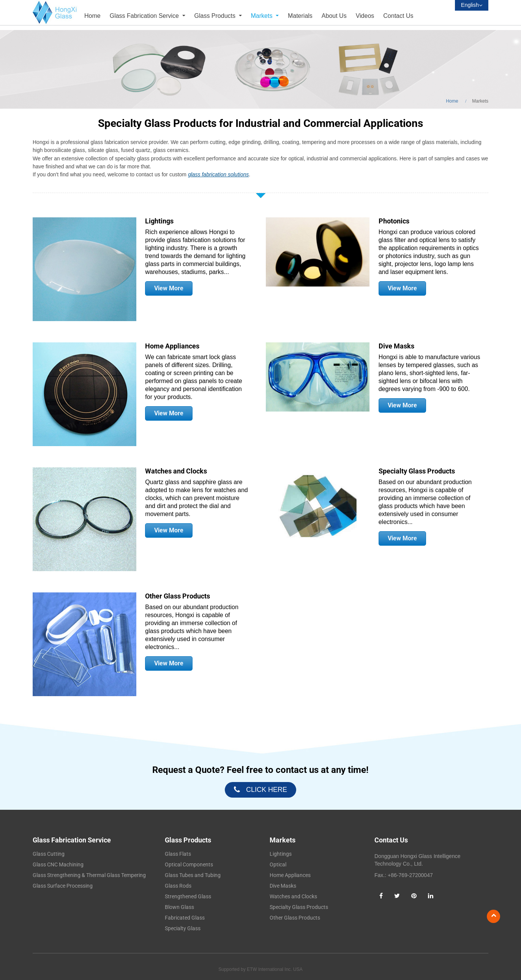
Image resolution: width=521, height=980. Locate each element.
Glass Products (188, 840)
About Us (334, 16)
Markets (283, 840)
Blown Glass (179, 907)
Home (92, 16)
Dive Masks (396, 346)
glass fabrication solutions (218, 174)
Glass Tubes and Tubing (193, 875)
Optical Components (189, 864)
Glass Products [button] (216, 16)
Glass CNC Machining (58, 864)
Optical (278, 864)
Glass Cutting (49, 854)
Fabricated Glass (185, 918)
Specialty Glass (183, 928)
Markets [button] (263, 16)
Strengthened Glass (188, 896)
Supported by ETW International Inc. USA (260, 969)
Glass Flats (178, 854)
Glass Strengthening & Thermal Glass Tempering (89, 875)
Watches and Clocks (176, 471)
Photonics (394, 221)
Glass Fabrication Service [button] (145, 16)
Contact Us (398, 16)
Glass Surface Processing (63, 886)
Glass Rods (178, 886)
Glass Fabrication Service (72, 840)
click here (267, 790)
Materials (300, 16)
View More (169, 288)
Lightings (159, 221)
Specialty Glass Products (417, 471)
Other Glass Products (178, 596)
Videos (365, 16)
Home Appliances (172, 346)
